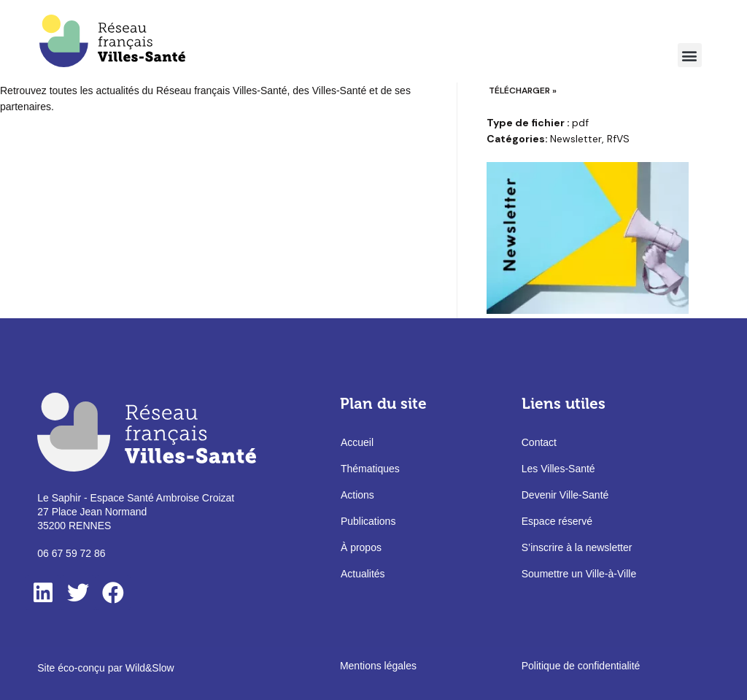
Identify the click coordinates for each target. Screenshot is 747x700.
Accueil (357, 442)
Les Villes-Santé (558, 469)
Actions (357, 495)
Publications (368, 521)
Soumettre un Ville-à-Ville (579, 574)
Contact (539, 442)
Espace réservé (557, 521)
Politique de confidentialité (581, 666)
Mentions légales (378, 666)
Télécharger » (523, 91)
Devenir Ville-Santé (565, 495)
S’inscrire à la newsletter (577, 547)
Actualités (363, 574)
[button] (690, 55)
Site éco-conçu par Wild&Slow (106, 668)
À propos (361, 547)
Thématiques (370, 469)
